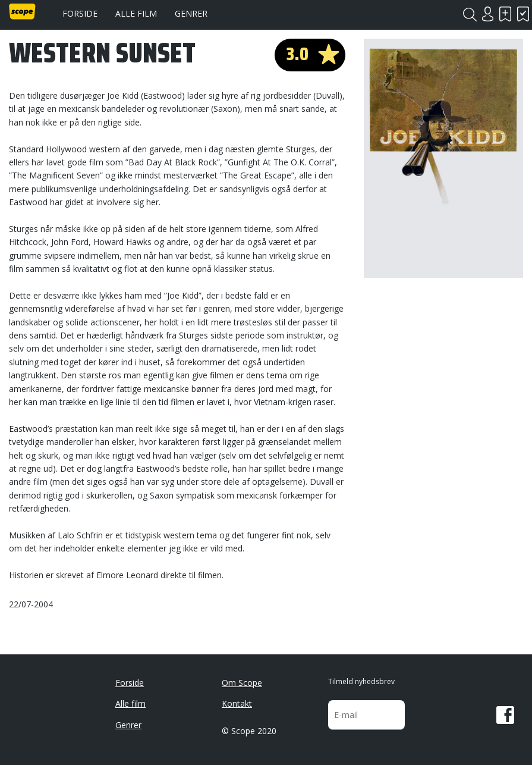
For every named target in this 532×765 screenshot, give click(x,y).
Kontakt (237, 703)
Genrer (191, 13)
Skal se (505, 14)
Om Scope (242, 683)
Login (487, 14)
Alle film (136, 13)
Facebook (505, 715)
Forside (80, 13)
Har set (523, 14)
